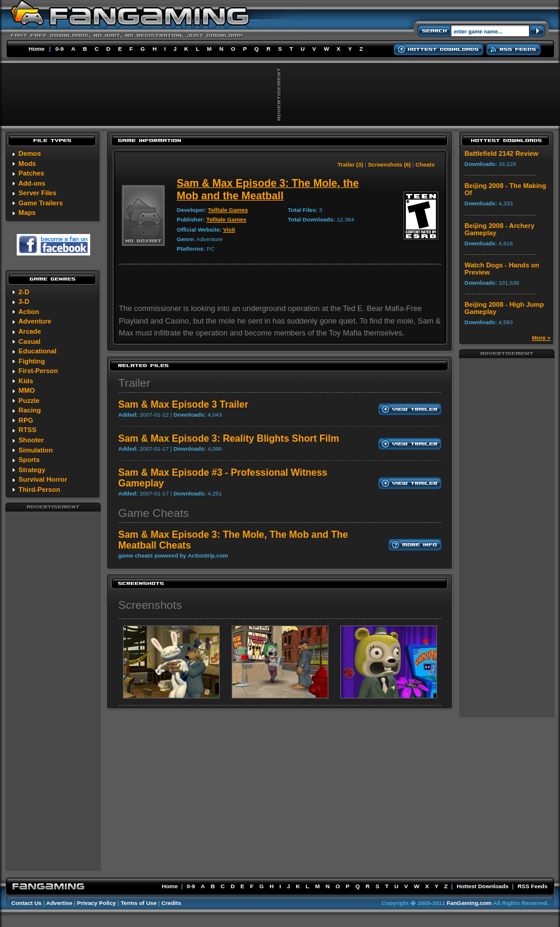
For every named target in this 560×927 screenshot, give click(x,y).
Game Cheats (153, 513)
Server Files (37, 193)
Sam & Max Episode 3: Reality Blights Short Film (229, 438)
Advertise (59, 903)
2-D (24, 292)
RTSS (27, 430)
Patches (31, 173)
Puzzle (29, 401)
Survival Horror (43, 479)
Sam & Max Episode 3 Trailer (183, 404)
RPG (26, 420)
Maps (27, 212)
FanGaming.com (469, 903)
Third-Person (39, 489)
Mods (27, 164)
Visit (229, 230)
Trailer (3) (350, 164)
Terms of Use (139, 903)
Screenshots (150, 605)
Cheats (425, 164)
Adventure (35, 321)
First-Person (38, 371)
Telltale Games (228, 210)
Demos (30, 153)
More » (541, 338)
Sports (29, 460)
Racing (30, 410)
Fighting (32, 361)
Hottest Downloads (483, 886)
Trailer (134, 383)
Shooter (31, 440)
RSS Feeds (533, 886)
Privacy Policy (96, 903)
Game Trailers (41, 203)
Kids (26, 381)
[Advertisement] (53, 691)
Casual (30, 341)
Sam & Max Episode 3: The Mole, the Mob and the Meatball (268, 190)
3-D (24, 301)
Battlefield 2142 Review (501, 153)
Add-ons (32, 183)
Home (37, 49)
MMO (27, 390)
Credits (171, 903)
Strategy (32, 470)
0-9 (60, 49)
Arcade (30, 331)
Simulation (36, 450)
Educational (37, 351)
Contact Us (27, 903)
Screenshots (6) (389, 164)
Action (29, 312)
